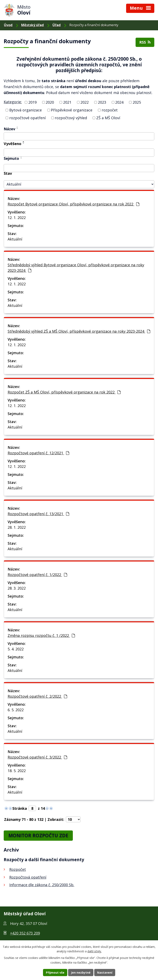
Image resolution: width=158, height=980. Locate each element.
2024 (119, 102)
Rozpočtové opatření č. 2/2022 (37, 696)
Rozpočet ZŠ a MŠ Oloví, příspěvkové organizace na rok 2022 (64, 392)
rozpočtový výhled (71, 118)
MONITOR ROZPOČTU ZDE (38, 835)
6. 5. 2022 (16, 710)
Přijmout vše (55, 973)
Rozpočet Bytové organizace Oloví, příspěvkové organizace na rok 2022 (73, 204)
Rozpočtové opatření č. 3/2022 (37, 757)
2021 (67, 102)
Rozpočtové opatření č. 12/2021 (38, 453)
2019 (33, 102)
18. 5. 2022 (17, 771)
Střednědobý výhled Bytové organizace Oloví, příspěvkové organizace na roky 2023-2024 (76, 268)
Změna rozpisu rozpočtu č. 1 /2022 (41, 635)
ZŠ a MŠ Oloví (108, 118)
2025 (137, 102)
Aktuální (15, 239)
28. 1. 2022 (17, 527)
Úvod (8, 25)
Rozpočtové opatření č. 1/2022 (37, 575)
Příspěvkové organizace (72, 110)
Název (9, 129)
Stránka (20, 808)
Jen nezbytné (81, 973)
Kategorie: (13, 102)
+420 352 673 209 (25, 933)
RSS (145, 42)
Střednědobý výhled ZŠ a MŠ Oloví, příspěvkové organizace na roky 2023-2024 (79, 331)
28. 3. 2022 (17, 588)
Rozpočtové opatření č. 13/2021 (38, 514)
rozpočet (110, 110)
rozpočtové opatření (27, 118)
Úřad (57, 25)
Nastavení (105, 973)
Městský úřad (33, 25)
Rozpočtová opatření (28, 877)
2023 (102, 102)
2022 (85, 102)
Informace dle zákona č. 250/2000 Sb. (42, 885)
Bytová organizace (26, 110)
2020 (50, 102)
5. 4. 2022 (16, 649)
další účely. (95, 951)
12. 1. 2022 (17, 218)
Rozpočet (18, 869)
